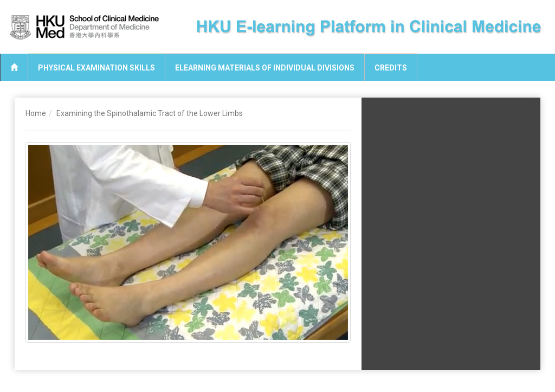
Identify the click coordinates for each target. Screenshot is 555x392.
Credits (391, 68)
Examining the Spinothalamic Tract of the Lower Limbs (150, 113)
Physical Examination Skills (96, 68)
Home (36, 113)
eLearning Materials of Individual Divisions (265, 68)
